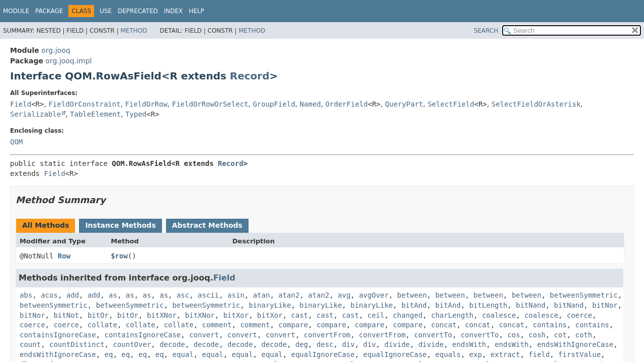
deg (302, 344)
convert (204, 335)
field (539, 354)
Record (250, 76)
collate (102, 325)
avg (344, 295)
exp (476, 354)
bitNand (531, 305)
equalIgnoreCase (323, 354)
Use (106, 11)
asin (236, 295)
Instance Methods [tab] (120, 225)
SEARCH (486, 31)
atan (262, 295)
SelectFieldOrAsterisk (536, 104)
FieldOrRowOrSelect (210, 104)
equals (448, 354)
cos (513, 335)
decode (172, 344)
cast (300, 315)
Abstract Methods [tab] (207, 225)
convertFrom (327, 335)
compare (293, 325)
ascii (208, 295)
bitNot (66, 315)
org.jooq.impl (68, 61)
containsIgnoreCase (58, 335)
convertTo (433, 335)
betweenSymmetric (584, 295)
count (30, 344)
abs (26, 295)
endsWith (469, 344)
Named (310, 104)
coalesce (499, 315)
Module (16, 11)
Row (64, 256)
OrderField (347, 104)
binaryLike (270, 305)
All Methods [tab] (46, 225)
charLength (452, 315)
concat (444, 325)
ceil (376, 315)
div (348, 344)
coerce (579, 315)
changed (408, 315)
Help (196, 11)
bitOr (98, 315)
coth (584, 335)
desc (325, 344)
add (73, 295)
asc (183, 295)
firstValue (580, 354)
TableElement (95, 114)
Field (21, 104)
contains (550, 325)
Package (49, 11)
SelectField (451, 104)
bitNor (605, 305)
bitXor (236, 315)
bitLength (489, 305)
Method (134, 31)
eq (109, 354)
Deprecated (138, 11)
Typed (136, 114)
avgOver (374, 295)
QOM (16, 142)
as (113, 295)
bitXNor (162, 315)
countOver (132, 344)
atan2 (289, 295)
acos (49, 295)
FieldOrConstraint (84, 104)
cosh (537, 335)
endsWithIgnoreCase (575, 344)
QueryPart (404, 104)
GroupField (274, 104)
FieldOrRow (146, 104)
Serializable (35, 114)
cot (560, 335)
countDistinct (77, 344)
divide (397, 344)
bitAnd (414, 305)
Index (174, 11)
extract (505, 354)
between (412, 295)
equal (183, 354)
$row (119, 256)
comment (217, 325)
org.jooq (56, 50)
